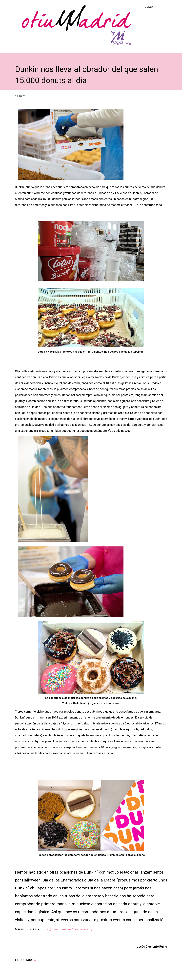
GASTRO (37, 960)
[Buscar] (150, 7)
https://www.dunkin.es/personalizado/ (67, 929)
